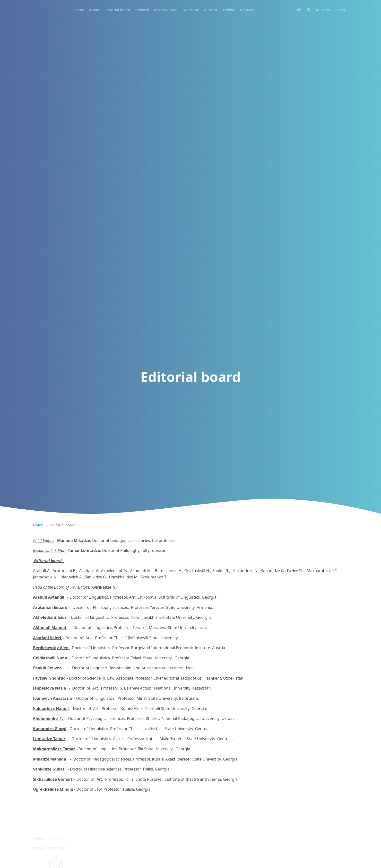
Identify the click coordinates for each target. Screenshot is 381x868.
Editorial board (117, 10)
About (94, 10)
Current (211, 10)
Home (79, 10)
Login (340, 10)
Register (323, 10)
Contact (247, 10)
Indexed (142, 10)
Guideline (191, 10)
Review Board (166, 10)
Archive (229, 10)
